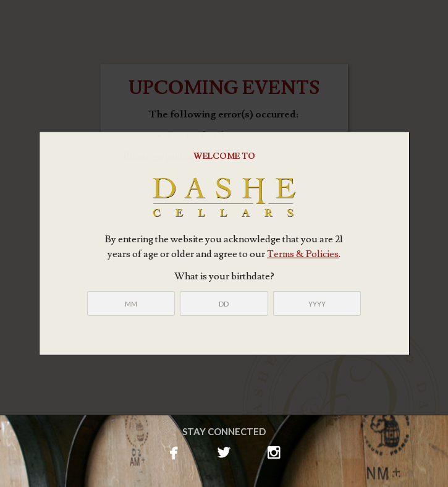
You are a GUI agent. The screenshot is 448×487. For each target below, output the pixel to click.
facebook (174, 451)
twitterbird (224, 451)
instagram (274, 451)
